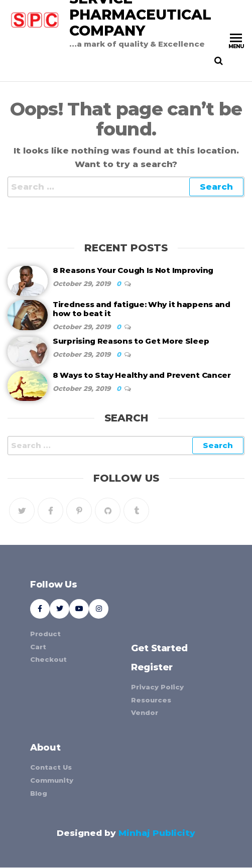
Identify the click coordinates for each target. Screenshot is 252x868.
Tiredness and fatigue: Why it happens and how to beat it (142, 309)
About (45, 748)
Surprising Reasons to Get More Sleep (131, 341)
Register (152, 667)
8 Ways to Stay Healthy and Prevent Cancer (142, 375)
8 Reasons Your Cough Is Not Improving (133, 270)
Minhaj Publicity (157, 833)
